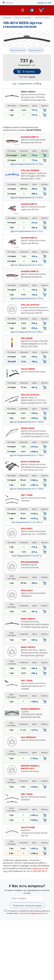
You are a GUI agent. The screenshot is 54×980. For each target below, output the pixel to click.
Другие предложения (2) (27, 197)
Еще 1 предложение (27, 84)
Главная (7, 18)
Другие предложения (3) (27, 164)
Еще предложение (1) (27, 522)
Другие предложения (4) (27, 231)
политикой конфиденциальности (33, 913)
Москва (9, 3)
